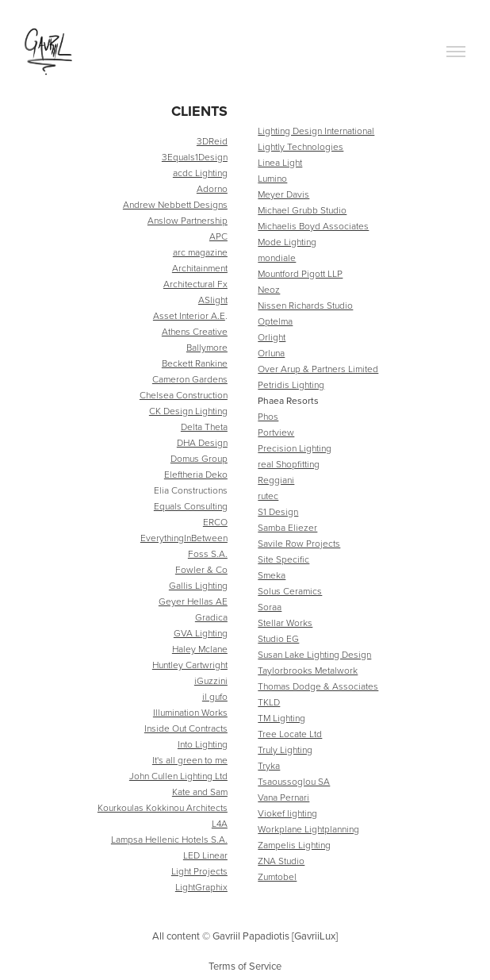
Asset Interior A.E (189, 315)
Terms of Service (245, 966)
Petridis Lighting (291, 384)
